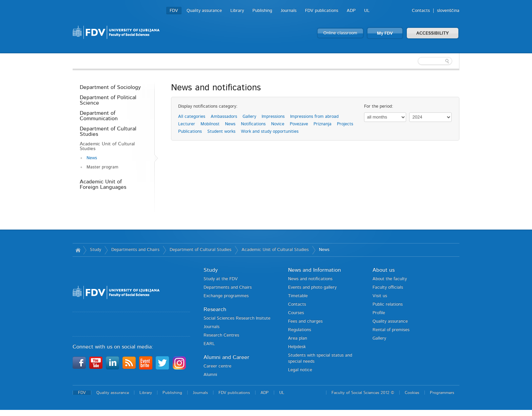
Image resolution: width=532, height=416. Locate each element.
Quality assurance (204, 11)
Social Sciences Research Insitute (237, 318)
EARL (209, 344)
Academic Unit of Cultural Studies (107, 146)
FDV (174, 11)
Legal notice (300, 370)
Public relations (388, 304)
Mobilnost (210, 124)
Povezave (299, 124)
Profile (379, 313)
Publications (190, 132)
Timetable (298, 296)
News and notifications (310, 279)
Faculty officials (388, 287)
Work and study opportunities (270, 132)
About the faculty (390, 279)
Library (237, 11)
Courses (296, 313)
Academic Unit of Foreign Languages (103, 184)
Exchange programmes (226, 296)
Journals (289, 11)
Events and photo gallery (312, 287)
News (92, 158)
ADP (351, 11)
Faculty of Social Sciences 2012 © (363, 393)
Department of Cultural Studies (108, 131)
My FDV (385, 33)
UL (367, 11)
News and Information (315, 270)
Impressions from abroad (314, 117)
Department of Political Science (108, 100)
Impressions (273, 117)
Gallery (249, 117)
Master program (102, 167)
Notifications (253, 124)
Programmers (442, 393)
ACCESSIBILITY (433, 33)
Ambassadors (224, 117)
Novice (278, 124)
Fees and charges (305, 321)
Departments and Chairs (135, 250)
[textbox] (415, 61)
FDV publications (322, 11)
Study (96, 250)
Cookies (412, 393)
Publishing (262, 11)
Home (78, 250)
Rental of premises (391, 330)
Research (215, 309)
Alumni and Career (226, 357)
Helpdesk (297, 347)
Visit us (380, 296)
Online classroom (340, 33)
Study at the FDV (221, 279)
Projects (345, 124)
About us (384, 270)
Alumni (210, 375)
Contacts (421, 11)
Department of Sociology (110, 87)
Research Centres (221, 335)
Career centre (217, 366)
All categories (192, 117)
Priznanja (322, 124)
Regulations (300, 330)
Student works (221, 132)
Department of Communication (99, 116)
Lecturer (187, 124)
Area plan (298, 338)
